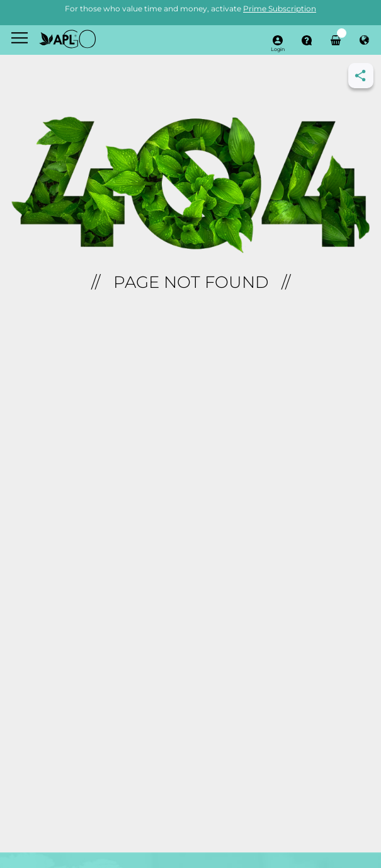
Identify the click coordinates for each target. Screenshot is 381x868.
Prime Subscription (280, 9)
